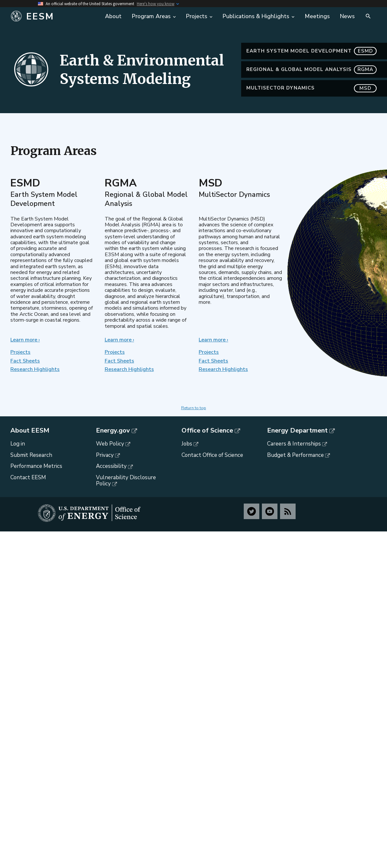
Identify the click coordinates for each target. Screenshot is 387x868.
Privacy (105, 455)
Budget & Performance (295, 455)
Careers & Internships (294, 444)
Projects (20, 352)
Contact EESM (28, 477)
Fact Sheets (25, 361)
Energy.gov (113, 431)
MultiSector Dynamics (311, 98)
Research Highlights (35, 369)
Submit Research (31, 455)
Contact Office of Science (212, 455)
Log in (18, 444)
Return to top (194, 408)
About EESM (30, 431)
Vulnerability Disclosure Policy (126, 481)
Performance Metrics (36, 466)
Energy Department (297, 431)
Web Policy (110, 444)
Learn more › (25, 340)
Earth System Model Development (311, 60)
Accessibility (111, 466)
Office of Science (207, 431)
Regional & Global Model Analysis (311, 79)
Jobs (187, 444)
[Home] (54, 17)
